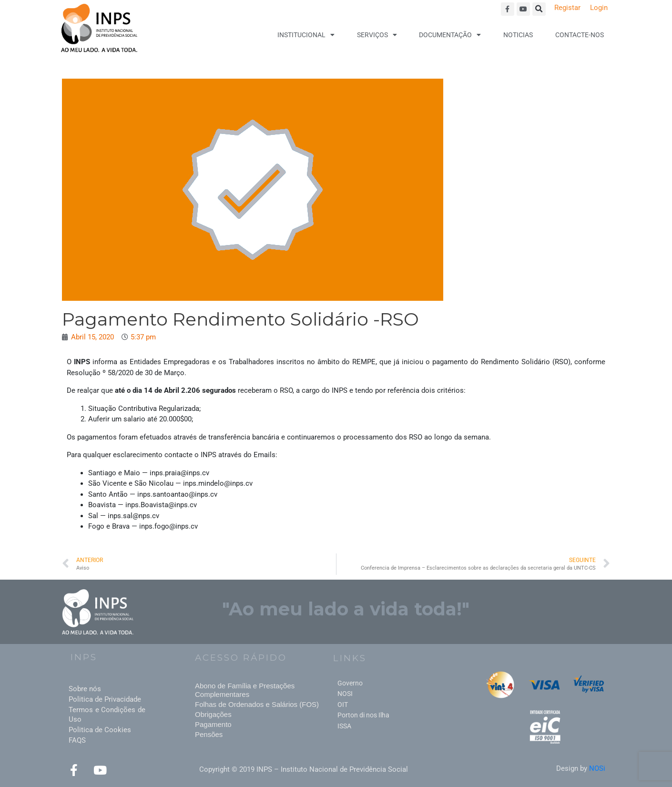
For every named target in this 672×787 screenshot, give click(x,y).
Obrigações (213, 714)
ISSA (344, 726)
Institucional (306, 35)
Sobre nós (85, 689)
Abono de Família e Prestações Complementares (245, 690)
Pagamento (213, 724)
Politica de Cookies (100, 730)
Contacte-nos (580, 35)
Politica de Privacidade (105, 699)
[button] (539, 9)
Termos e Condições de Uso (107, 715)
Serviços (377, 35)
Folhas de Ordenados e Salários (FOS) (257, 704)
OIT (343, 705)
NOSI (345, 694)
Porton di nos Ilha (363, 715)
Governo (350, 683)
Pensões (209, 734)
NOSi (597, 768)
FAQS (77, 740)
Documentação (450, 35)
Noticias (518, 35)
